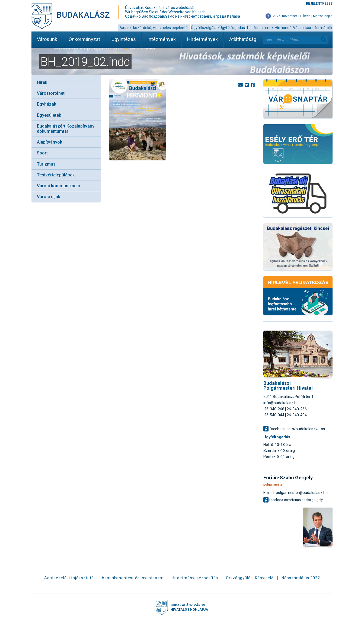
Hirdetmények (202, 39)
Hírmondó (283, 28)
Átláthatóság (243, 39)
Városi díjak (49, 197)
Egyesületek (49, 115)
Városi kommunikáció (59, 186)
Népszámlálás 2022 (301, 578)
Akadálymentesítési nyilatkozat (133, 578)
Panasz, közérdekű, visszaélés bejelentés (154, 28)
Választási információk (313, 28)
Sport (42, 153)
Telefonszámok (260, 28)
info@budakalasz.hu (281, 403)
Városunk (47, 39)
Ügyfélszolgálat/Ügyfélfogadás (218, 28)
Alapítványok (50, 142)
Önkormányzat (84, 39)
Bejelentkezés (319, 4)
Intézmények (162, 39)
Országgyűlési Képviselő (250, 578)
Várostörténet (51, 93)
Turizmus (46, 164)
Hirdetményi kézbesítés (195, 578)
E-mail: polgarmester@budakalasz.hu (296, 492)
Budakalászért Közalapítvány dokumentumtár (66, 129)
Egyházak (47, 104)
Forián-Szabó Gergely (288, 478)
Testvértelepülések (56, 175)
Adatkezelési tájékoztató (69, 578)
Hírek (42, 82)
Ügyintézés (124, 39)
